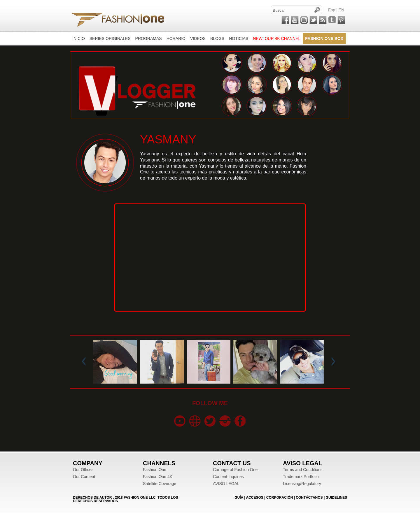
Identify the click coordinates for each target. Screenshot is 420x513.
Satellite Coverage (160, 484)
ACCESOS (254, 498)
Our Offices (83, 470)
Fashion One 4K (158, 477)
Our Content (84, 477)
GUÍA (239, 498)
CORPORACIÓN (280, 498)
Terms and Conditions (303, 470)
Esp (332, 10)
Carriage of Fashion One (235, 470)
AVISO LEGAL (226, 484)
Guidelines (336, 498)
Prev (85, 362)
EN (341, 10)
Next (332, 362)
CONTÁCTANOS (309, 498)
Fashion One (155, 470)
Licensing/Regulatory (302, 484)
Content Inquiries (228, 477)
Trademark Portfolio (301, 477)
